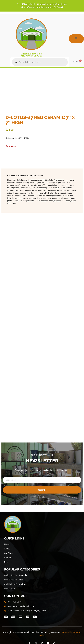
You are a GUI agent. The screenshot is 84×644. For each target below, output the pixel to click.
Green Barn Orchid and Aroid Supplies (31, 55)
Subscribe (42, 490)
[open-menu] (76, 39)
